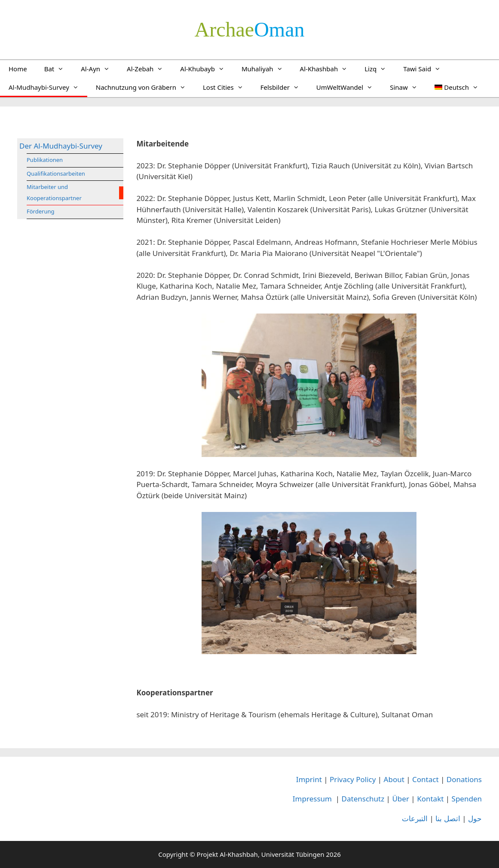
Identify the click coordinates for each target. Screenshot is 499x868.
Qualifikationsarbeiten (56, 174)
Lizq (380, 69)
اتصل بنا (448, 818)
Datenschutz (363, 799)
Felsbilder (284, 87)
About (394, 779)
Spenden (467, 799)
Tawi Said (426, 69)
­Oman (250, 29)
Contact (426, 779)
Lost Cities (227, 87)
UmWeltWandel (349, 87)
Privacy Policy (353, 779)
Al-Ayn (99, 69)
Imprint (309, 779)
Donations (464, 779)
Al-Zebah (149, 69)
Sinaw (408, 87)
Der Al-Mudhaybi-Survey (61, 146)
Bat (58, 69)
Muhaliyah (266, 69)
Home (18, 69)
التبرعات (415, 818)
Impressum (312, 799)
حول (475, 818)
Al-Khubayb (207, 69)
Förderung (40, 211)
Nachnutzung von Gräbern (145, 87)
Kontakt (430, 799)
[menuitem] (456, 87)
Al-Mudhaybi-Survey (48, 87)
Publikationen (45, 160)
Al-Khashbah (328, 69)
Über (401, 799)
